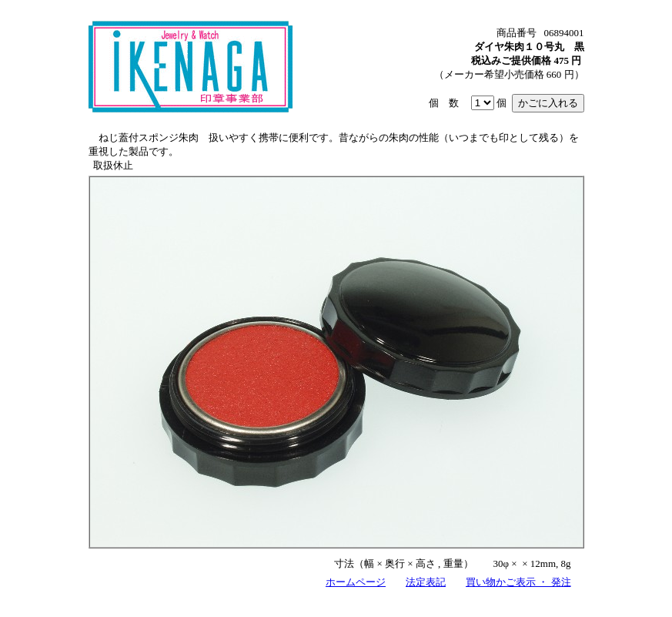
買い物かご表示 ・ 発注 (518, 582)
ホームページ (356, 582)
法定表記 (426, 582)
